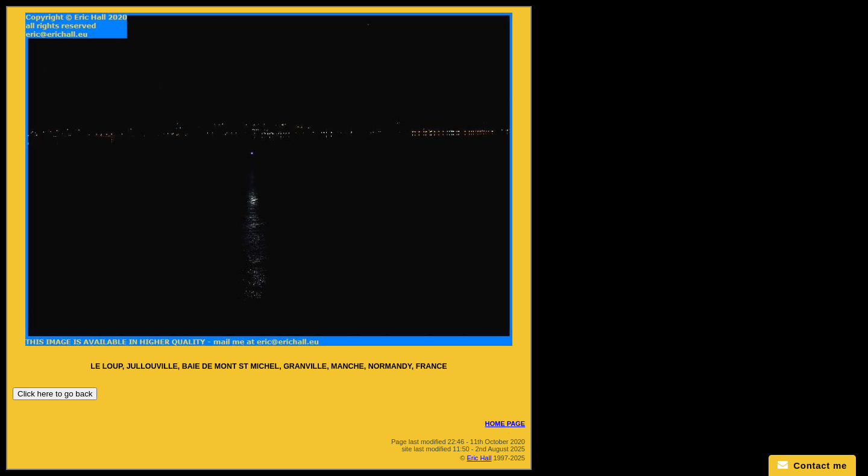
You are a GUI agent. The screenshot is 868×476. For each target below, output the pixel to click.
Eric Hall (479, 458)
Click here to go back (55, 394)
